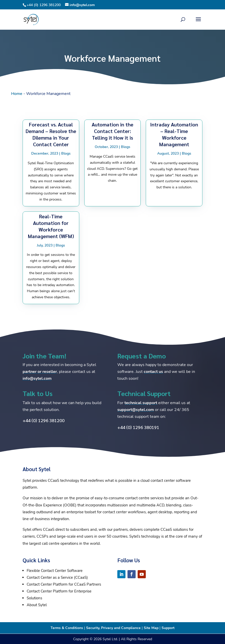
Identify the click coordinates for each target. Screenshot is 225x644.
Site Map (151, 628)
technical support (141, 403)
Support (168, 628)
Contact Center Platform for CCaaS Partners (64, 584)
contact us (153, 372)
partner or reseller (40, 372)
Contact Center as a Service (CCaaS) (57, 577)
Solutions (34, 598)
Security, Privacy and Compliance (113, 628)
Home (17, 94)
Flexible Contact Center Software (55, 571)
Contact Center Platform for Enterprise (59, 591)
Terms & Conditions (67, 628)
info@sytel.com (37, 378)
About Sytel (37, 605)
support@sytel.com (136, 410)
